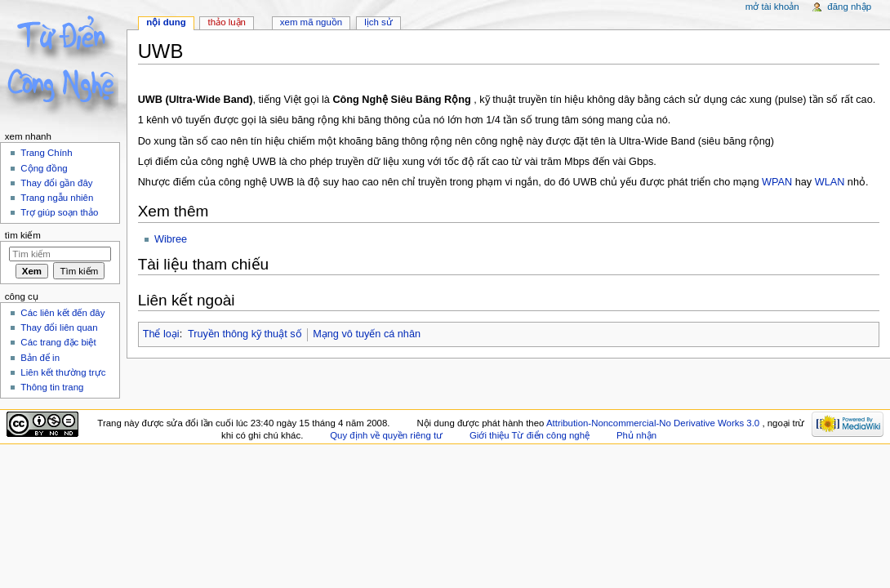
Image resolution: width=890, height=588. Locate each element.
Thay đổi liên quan (59, 327)
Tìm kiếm (23, 235)
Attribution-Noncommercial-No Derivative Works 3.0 (654, 423)
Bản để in (40, 358)
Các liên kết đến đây (62, 313)
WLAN (830, 182)
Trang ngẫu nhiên (57, 198)
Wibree (171, 239)
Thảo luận (227, 22)
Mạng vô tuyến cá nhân (367, 334)
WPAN (777, 182)
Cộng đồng (44, 168)
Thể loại (161, 334)
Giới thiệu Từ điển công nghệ (530, 435)
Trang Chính (46, 153)
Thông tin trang (52, 387)
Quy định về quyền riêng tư (386, 435)
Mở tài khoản (772, 7)
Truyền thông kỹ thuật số (245, 334)
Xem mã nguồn (311, 22)
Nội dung (166, 22)
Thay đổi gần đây (56, 183)
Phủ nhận (636, 435)
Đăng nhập (849, 7)
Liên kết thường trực (63, 372)
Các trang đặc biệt (58, 342)
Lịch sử (378, 22)
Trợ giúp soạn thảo (59, 212)
